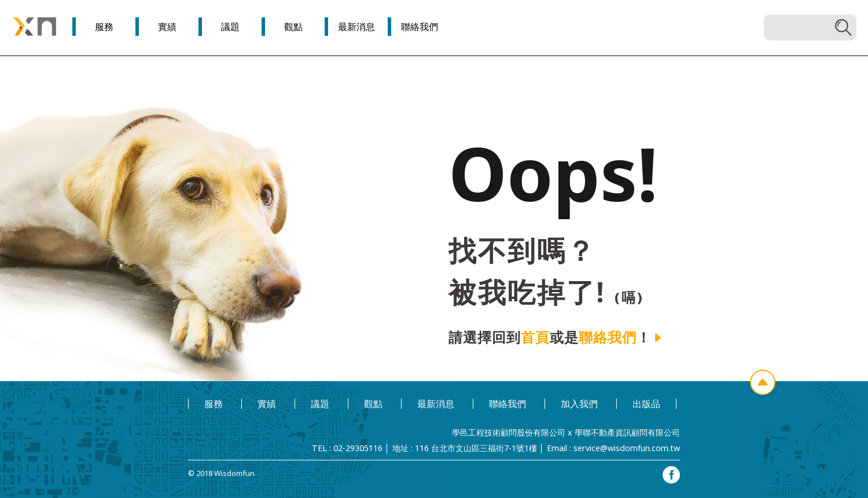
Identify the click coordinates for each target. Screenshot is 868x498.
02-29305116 (358, 448)
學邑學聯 (35, 27)
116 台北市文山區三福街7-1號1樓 (476, 448)
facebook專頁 (671, 475)
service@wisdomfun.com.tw (627, 448)
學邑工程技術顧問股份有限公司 (509, 432)
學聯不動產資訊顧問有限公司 (627, 432)
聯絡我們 (608, 337)
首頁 (535, 337)
